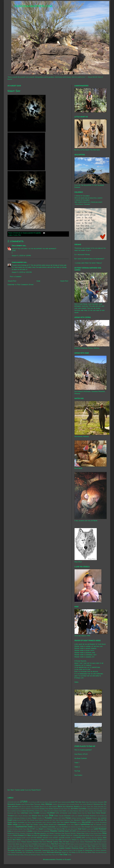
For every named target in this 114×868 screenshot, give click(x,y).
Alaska (18, 804)
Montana (10, 835)
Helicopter (86, 822)
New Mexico (17, 840)
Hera (10, 824)
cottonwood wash (66, 813)
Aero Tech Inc (76, 802)
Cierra (31, 813)
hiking (15, 824)
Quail (18, 844)
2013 (15, 802)
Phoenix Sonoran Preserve (30, 842)
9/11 (56, 802)
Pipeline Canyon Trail (55, 842)
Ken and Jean (69, 829)
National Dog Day (91, 838)
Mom (104, 833)
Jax (34, 827)
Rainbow (35, 844)
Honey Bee (29, 825)
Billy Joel (103, 804)
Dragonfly (67, 816)
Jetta (57, 827)
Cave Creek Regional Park (74, 811)
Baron (85, 804)
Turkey (70, 850)
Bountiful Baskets (73, 806)
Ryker (68, 844)
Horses (46, 825)
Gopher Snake (34, 820)
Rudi (64, 844)
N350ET (56, 838)
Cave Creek (62, 811)
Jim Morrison (64, 827)
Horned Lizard (38, 825)
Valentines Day (20, 852)
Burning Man (44, 809)
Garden (74, 818)
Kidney (76, 829)
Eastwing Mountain (89, 816)
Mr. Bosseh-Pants (64, 835)
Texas (23, 850)
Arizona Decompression (59, 804)
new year (24, 840)
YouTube (77, 771)
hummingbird (62, 824)
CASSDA (37, 811)
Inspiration (85, 824)
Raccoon (25, 844)
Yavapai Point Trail (50, 855)
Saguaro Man (97, 844)
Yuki (61, 854)
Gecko (84, 818)
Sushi (86, 848)
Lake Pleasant (100, 829)
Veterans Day (30, 852)
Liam (9, 831)
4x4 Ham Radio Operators (47, 802)
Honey (24, 825)
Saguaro (82, 844)
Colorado (51, 813)
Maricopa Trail (95, 831)
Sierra (85, 846)
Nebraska (100, 838)
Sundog (56, 848)
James (30, 827)
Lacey (89, 829)
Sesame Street (78, 846)
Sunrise (62, 848)
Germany (95, 818)
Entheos (10, 818)
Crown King (81, 813)
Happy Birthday (47, 822)
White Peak (91, 852)
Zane (65, 854)
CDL (83, 811)
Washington (39, 852)
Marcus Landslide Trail (83, 831)
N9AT (84, 838)
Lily (12, 831)
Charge (100, 811)
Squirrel (36, 848)
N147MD (34, 838)
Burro (51, 809)
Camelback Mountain (93, 809)
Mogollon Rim (89, 833)
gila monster (102, 818)
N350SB (62, 838)
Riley (57, 844)
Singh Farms (91, 846)
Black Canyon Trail (28, 807)
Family (34, 818)
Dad (86, 813)
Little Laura (17, 831)
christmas (24, 813)
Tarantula (99, 848)
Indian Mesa (70, 825)
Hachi (15, 822)
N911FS (79, 838)
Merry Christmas (55, 833)
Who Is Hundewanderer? (83, 750)
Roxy (60, 844)
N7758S (73, 838)
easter (80, 816)
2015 (18, 802)
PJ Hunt (66, 842)
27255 (24, 802)
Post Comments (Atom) (25, 285)
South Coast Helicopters (16, 848)
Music (88, 835)
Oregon (74, 840)
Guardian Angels (92, 820)
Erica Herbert (17, 246)
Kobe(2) (84, 829)
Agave (84, 802)
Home (38, 281)
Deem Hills (41, 816)
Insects (77, 824)
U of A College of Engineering (82, 850)
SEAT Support (69, 846)
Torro (60, 850)
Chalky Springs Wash (91, 811)
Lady (92, 829)
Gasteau (79, 818)
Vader (13, 852)
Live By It (24, 831)
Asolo (68, 804)
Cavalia (56, 811)
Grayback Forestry (80, 820)
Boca (60, 806)
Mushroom (82, 835)
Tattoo (104, 848)
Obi (60, 840)
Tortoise (65, 850)
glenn (15, 820)
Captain (18, 811)
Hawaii (79, 822)
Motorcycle (44, 835)
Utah (9, 852)
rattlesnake (42, 844)
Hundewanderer (17, 262)
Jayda (37, 827)
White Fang (84, 852)
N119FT (24, 838)
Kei (64, 829)
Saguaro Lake (89, 844)
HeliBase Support (81, 758)
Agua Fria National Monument (95, 802)
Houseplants (53, 825)
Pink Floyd (43, 842)
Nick (43, 840)
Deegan (34, 816)
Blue (41, 807)
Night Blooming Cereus (52, 840)
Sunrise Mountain (72, 848)
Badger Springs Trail (76, 804)
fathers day (41, 818)
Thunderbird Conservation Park (44, 850)
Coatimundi (43, 813)
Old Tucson (68, 840)
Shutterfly (78, 775)
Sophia (104, 846)
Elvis (98, 816)
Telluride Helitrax (14, 850)
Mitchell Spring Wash (78, 833)
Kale (37, 829)
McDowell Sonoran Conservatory (24, 833)
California (82, 809)
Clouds (15, 235)
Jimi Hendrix (72, 827)
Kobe (80, 829)
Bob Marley (53, 807)
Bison (20, 807)
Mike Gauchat (66, 833)
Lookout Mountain (38, 831)
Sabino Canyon (74, 844)
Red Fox (49, 844)
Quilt (21, 844)
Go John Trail (26, 820)
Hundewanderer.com (33, 6)
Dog (19, 235)
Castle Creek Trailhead (46, 811)
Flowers (48, 818)
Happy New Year (58, 822)
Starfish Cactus (44, 848)
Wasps (44, 852)
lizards (30, 831)
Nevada (10, 840)
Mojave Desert (98, 833)
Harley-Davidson (70, 822)
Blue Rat (46, 807)
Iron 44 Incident (96, 825)
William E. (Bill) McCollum (23, 855)
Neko (105, 838)
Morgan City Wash (24, 835)
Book (64, 807)
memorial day (45, 833)
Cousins (74, 813)
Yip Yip (57, 855)
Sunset (82, 848)
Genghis (89, 818)
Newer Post (12, 281)
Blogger (68, 859)
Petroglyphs (93, 840)
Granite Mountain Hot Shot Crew (49, 820)
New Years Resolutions (34, 840)
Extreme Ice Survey (26, 818)
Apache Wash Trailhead (33, 804)
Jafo (14, 827)
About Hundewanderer (64, 802)
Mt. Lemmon (74, 835)
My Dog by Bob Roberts (15, 838)
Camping (13, 811)
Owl (78, 840)
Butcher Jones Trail (65, 809)
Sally (18, 846)
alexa (23, 804)
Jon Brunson (94, 827)
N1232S (28, 838)
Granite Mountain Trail (66, 820)
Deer (47, 816)
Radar (30, 844)
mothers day (36, 835)
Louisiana (47, 831)
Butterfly (75, 809)
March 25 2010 (70, 831)
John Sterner (86, 827)
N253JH (45, 838)
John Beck (78, 827)
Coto (57, 813)
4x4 (38, 802)
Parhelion (86, 840)
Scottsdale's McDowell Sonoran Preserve (50, 846)
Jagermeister (21, 827)
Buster (56, 809)
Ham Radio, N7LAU (81, 754)
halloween (21, 822)
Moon (15, 835)
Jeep (41, 827)
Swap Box (92, 848)
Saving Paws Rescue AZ (28, 846)
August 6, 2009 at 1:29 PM (21, 256)
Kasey (41, 829)
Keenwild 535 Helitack (55, 829)
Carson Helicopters (27, 811)
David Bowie (92, 813)
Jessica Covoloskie (49, 827)
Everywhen (17, 818)
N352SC (68, 838)
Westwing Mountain (54, 852)
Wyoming (33, 855)
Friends (68, 818)
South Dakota (29, 848)
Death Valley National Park (23, 816)
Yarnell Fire (40, 855)
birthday (15, 806)
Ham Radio (28, 822)
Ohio (63, 840)
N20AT (40, 838)
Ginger (10, 820)
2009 (9, 802)
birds (9, 806)
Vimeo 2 (77, 767)
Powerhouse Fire (91, 842)
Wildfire (98, 852)
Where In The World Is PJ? (71, 852)
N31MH (50, 838)
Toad (56, 850)
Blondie (37, 807)
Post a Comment (16, 277)
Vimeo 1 (77, 763)
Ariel (43, 804)
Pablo (81, 840)
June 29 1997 (31, 829)
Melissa (37, 833)
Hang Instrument (37, 822)
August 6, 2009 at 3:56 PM (22, 272)
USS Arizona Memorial (100, 850)
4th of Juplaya (33, 802)
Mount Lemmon (53, 835)
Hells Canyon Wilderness (99, 822)
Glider (19, 820)
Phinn (100, 840)
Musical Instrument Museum (98, 835)
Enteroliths (103, 816)
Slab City (99, 846)
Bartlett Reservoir (94, 804)
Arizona (49, 804)
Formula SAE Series (59, 818)
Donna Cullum (59, 816)
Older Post (64, 281)
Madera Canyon (57, 831)
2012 (12, 802)
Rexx (53, 844)
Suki (51, 848)
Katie (45, 829)
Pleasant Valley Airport (77, 842)
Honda (20, 825)
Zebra (70, 855)
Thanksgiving (29, 850)
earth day (74, 816)
